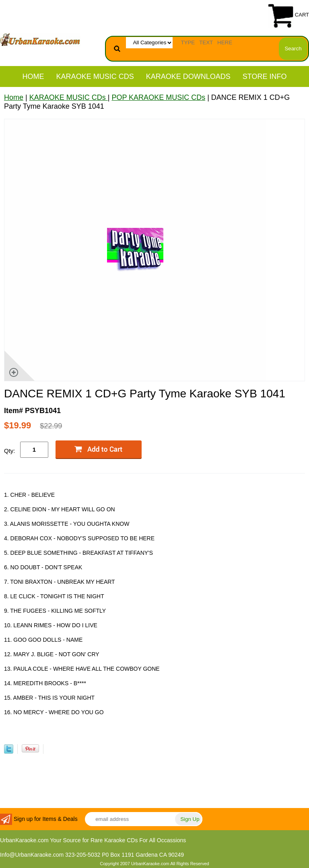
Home (33, 76)
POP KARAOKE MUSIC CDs (158, 97)
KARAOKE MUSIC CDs (95, 76)
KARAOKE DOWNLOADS (188, 76)
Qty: (10, 451)
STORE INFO (265, 76)
